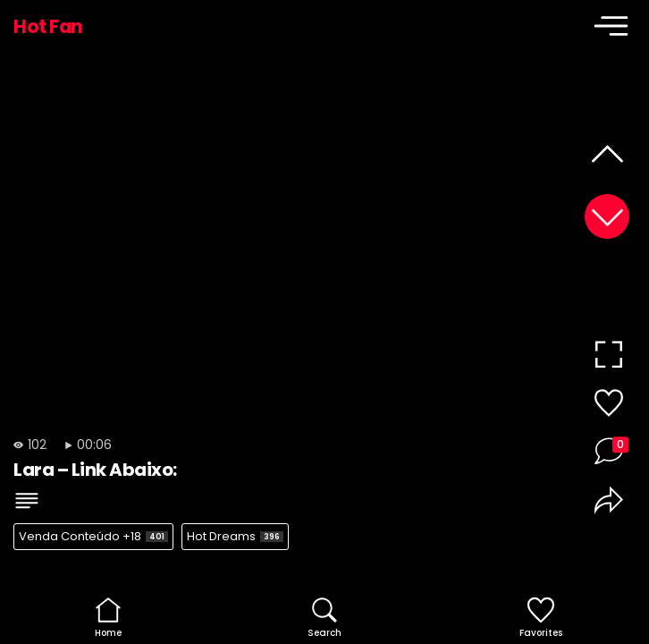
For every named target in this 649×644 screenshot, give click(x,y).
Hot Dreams (235, 536)
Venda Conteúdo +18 (93, 536)
